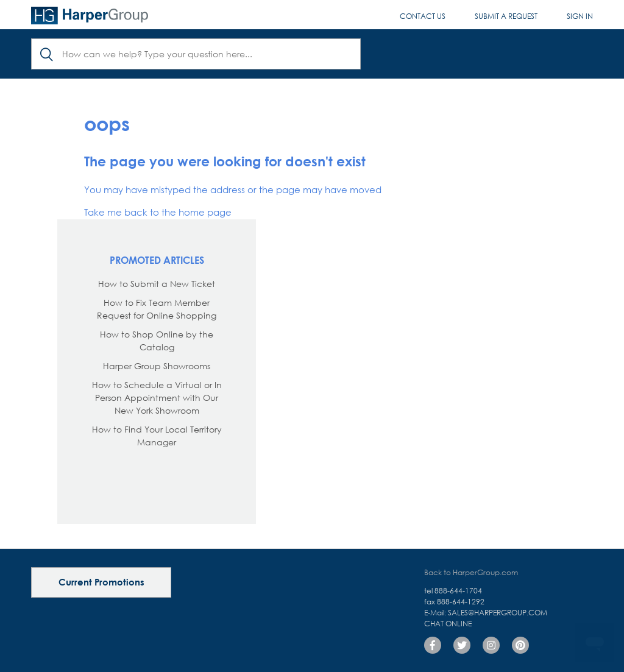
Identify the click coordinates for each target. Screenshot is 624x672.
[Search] (196, 54)
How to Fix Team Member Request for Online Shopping (157, 309)
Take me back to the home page (158, 212)
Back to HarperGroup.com (471, 572)
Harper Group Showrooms (157, 366)
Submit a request (506, 16)
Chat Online (448, 624)
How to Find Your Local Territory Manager (157, 436)
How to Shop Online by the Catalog (157, 341)
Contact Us (423, 16)
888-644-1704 (458, 591)
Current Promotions (101, 582)
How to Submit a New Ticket (157, 284)
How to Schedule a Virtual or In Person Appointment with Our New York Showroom (157, 398)
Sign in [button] (580, 16)
